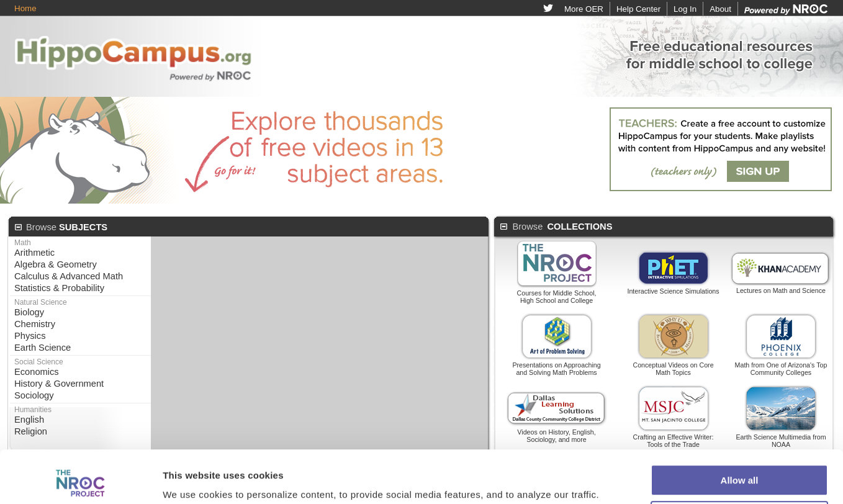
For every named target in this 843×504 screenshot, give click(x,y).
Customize (740, 439)
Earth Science (43, 348)
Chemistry (35, 324)
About (720, 9)
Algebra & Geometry (56, 264)
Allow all (740, 403)
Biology (29, 312)
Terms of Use (457, 485)
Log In (685, 9)
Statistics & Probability (59, 288)
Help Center (638, 9)
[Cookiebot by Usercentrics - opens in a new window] (80, 452)
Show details (192, 452)
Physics (30, 336)
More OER (584, 9)
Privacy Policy (523, 485)
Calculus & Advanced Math (69, 276)
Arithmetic (34, 253)
